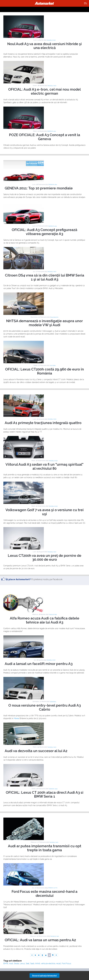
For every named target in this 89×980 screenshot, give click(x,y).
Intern (53, 366)
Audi (11, 963)
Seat (28, 963)
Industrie (53, 615)
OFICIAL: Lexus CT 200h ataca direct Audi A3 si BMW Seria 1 (45, 794)
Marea (16, 718)
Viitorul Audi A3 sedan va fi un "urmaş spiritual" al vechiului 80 (44, 466)
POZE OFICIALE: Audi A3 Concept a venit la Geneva (45, 137)
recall (59, 963)
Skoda (16, 963)
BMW (6, 963)
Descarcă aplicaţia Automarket (44, 976)
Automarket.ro (44, 3)
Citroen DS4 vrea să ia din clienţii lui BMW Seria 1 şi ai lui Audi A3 (45, 277)
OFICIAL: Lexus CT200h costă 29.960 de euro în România (44, 371)
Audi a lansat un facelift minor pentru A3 (39, 664)
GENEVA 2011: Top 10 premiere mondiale (39, 188)
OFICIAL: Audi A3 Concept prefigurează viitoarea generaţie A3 (44, 232)
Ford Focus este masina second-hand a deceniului (44, 894)
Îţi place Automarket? (18, 579)
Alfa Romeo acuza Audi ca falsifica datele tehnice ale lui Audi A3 (45, 620)
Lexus (22, 963)
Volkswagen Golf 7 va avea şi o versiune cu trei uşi (45, 512)
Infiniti (38, 963)
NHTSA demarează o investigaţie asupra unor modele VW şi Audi (44, 323)
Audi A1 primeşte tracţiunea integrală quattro (43, 423)
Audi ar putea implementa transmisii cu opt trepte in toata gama (45, 848)
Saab (32, 963)
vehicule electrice (48, 963)
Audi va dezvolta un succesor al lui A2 (36, 751)
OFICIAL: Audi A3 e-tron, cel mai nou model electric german (44, 91)
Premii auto (53, 888)
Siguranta (54, 317)
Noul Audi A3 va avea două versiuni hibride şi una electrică (44, 46)
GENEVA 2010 (53, 789)
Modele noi (51, 40)
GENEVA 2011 (52, 131)
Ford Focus (66, 963)
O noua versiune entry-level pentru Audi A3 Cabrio (45, 707)
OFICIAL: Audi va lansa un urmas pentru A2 (40, 940)
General (53, 702)
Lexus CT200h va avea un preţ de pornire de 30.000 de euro (45, 558)
